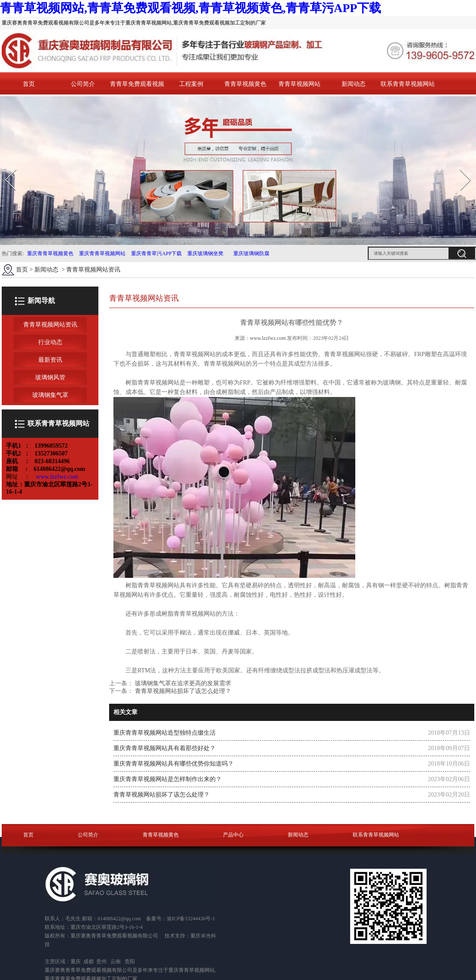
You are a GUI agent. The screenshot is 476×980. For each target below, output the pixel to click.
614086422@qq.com (119, 919)
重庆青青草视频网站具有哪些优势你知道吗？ (174, 764)
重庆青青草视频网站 (102, 253)
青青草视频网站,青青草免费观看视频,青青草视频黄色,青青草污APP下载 (191, 8)
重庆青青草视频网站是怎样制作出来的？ (168, 779)
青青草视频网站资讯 (50, 325)
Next (460, 166)
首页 (29, 84)
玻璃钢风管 (50, 377)
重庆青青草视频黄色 (50, 253)
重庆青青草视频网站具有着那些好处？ (165, 748)
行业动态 (50, 342)
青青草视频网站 (299, 84)
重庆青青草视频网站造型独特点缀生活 (165, 733)
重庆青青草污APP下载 (156, 253)
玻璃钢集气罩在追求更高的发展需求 (182, 683)
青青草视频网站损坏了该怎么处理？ (182, 691)
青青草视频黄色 (245, 84)
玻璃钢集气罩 (50, 395)
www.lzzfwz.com (268, 338)
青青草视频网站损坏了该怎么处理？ (162, 795)
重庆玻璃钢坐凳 (205, 253)
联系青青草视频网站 (408, 84)
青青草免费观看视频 (137, 84)
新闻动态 (354, 84)
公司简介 (83, 84)
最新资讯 (50, 360)
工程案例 (191, 84)
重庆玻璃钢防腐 (251, 253)
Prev (6, 166)
